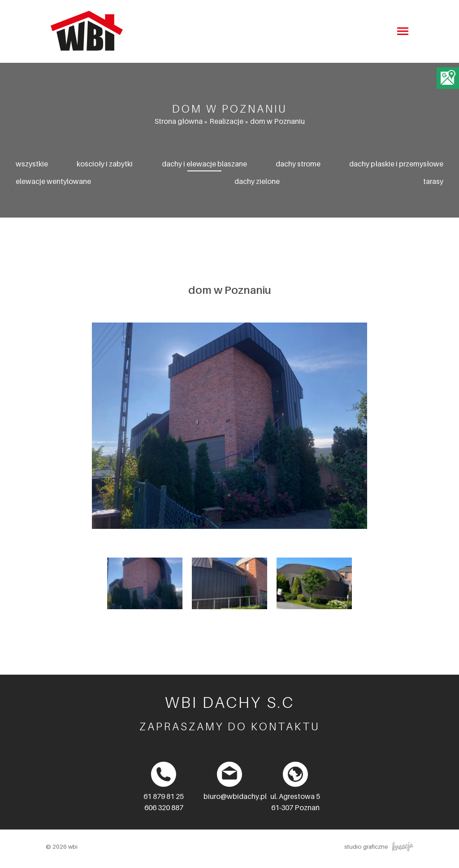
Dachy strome (298, 164)
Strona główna (179, 121)
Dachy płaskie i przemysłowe (396, 164)
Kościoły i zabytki (105, 164)
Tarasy (433, 181)
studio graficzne (379, 847)
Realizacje (226, 121)
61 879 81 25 (164, 796)
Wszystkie (32, 164)
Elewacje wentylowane (53, 181)
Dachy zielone (257, 181)
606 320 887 (164, 807)
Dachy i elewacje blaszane (204, 164)
